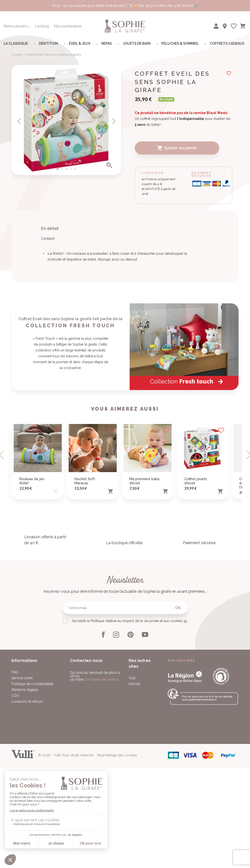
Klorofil (134, 815)
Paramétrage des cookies (117, 860)
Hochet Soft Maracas (85, 612)
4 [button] (71, 169)
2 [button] (62, 169)
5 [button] (75, 169)
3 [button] (66, 169)
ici (185, 752)
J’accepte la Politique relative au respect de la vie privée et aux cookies (129, 752)
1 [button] (58, 169)
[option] (66, 120)
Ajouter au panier (177, 148)
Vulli (132, 809)
